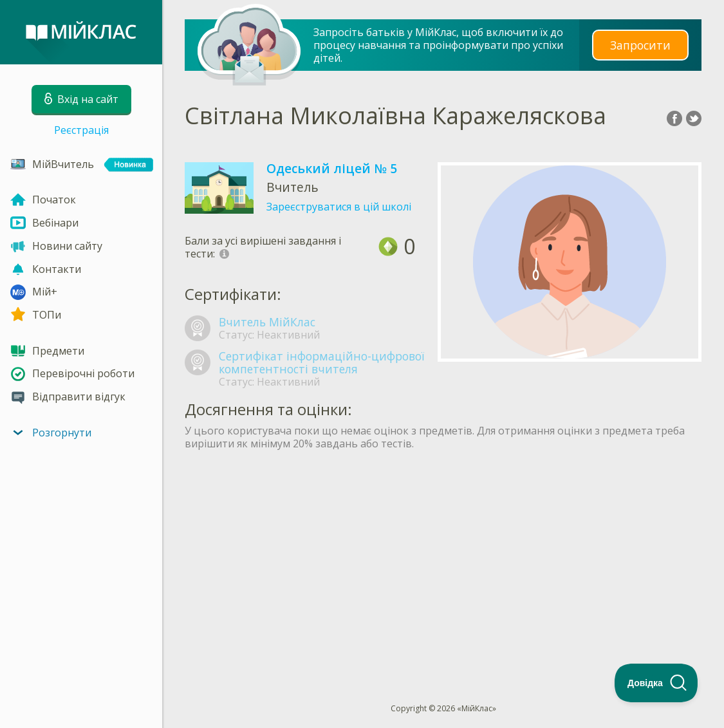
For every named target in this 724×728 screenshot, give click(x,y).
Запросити (640, 45)
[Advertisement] (443, 553)
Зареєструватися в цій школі (339, 207)
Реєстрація (81, 130)
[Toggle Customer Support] (656, 683)
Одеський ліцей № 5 (332, 168)
